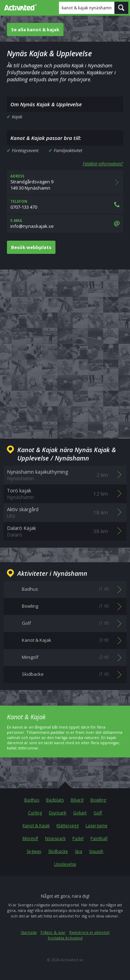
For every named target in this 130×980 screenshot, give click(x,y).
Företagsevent (25, 150)
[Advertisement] (65, 348)
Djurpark (58, 813)
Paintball (99, 838)
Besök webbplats (31, 247)
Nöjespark (55, 838)
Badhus (32, 800)
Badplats (55, 800)
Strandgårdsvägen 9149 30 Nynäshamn (65, 182)
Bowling (98, 800)
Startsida (29, 932)
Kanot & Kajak (36, 826)
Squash (96, 851)
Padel (78, 838)
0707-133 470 (65, 205)
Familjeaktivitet (68, 150)
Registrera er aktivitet (89, 932)
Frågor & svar (53, 932)
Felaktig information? (103, 164)
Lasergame (97, 826)
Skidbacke (58, 851)
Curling (35, 813)
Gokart (80, 813)
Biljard (77, 800)
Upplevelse (65, 864)
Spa (79, 851)
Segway (34, 851)
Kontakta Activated (65, 938)
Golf (98, 813)
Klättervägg (68, 826)
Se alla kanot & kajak (35, 30)
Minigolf (30, 838)
